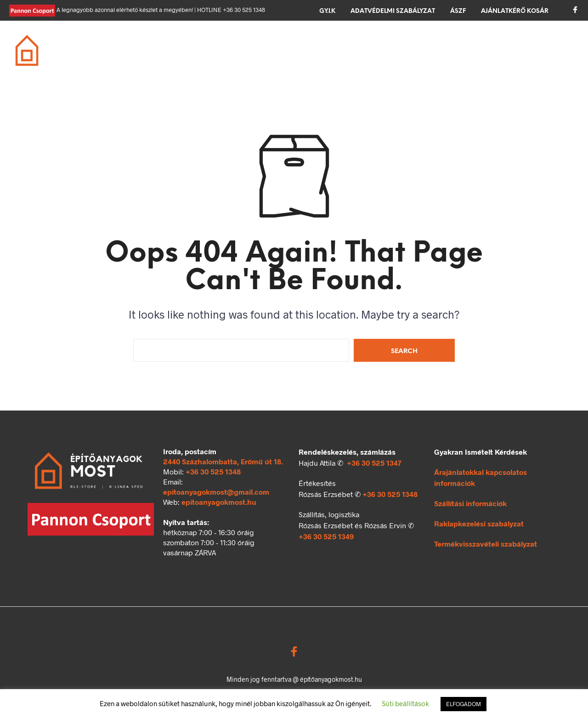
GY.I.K (327, 11)
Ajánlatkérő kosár (515, 11)
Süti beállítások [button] (405, 703)
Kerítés (474, 45)
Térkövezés (417, 45)
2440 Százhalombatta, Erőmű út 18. (223, 461)
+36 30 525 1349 (326, 536)
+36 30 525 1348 (213, 471)
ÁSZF (458, 11)
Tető (304, 45)
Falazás (213, 45)
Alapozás (158, 45)
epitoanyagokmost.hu (219, 502)
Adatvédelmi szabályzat (393, 11)
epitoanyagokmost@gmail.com (216, 492)
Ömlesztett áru (170, 57)
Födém (262, 45)
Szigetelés (353, 45)
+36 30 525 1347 (374, 463)
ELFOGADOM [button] (464, 704)
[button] (544, 44)
